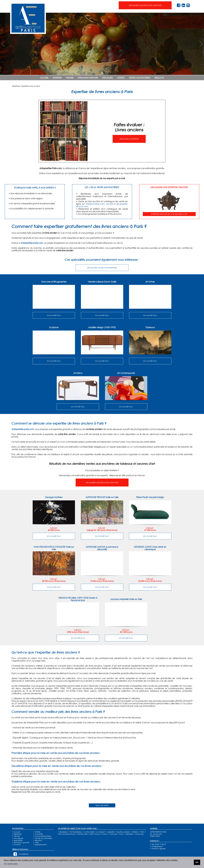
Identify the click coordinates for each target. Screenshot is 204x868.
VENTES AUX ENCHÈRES (139, 78)
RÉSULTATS (159, 78)
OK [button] (197, 862)
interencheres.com (95, 204)
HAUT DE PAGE (102, 805)
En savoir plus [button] (11, 864)
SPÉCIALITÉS (107, 78)
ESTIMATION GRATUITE (88, 78)
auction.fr (111, 204)
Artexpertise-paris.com (32, 243)
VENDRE (70, 78)
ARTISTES (121, 78)
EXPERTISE (57, 78)
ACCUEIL (44, 78)
